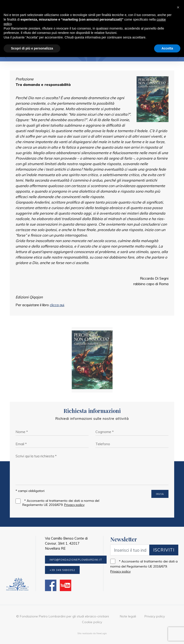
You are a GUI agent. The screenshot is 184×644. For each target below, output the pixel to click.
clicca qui (57, 305)
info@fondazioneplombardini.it (76, 560)
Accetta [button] (167, 48)
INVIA (160, 494)
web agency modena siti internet (92, 633)
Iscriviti (164, 550)
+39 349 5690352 (62, 570)
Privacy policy (74, 505)
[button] (178, 7)
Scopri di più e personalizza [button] (32, 48)
